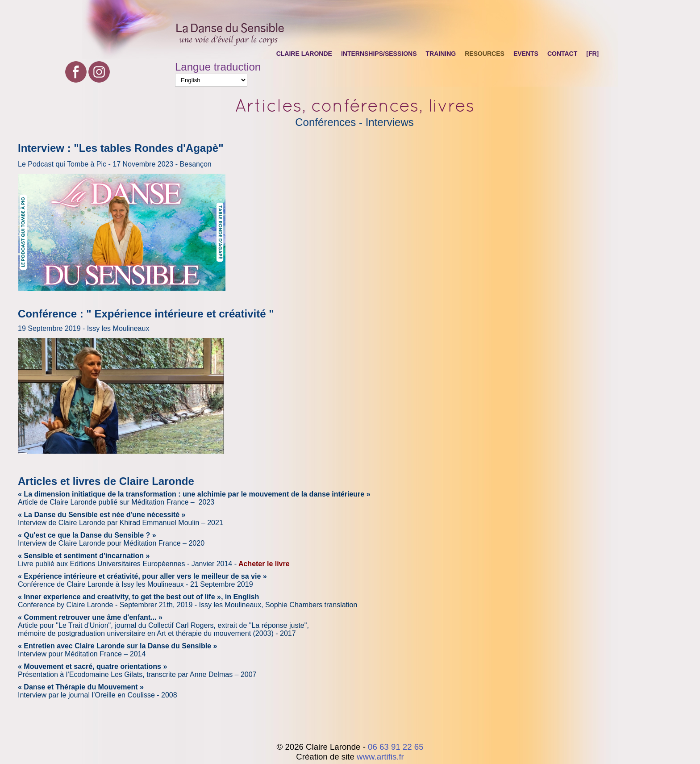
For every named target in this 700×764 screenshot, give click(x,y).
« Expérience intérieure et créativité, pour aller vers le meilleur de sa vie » (142, 576)
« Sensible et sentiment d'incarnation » (84, 556)
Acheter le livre (264, 564)
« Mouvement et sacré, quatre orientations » (92, 666)
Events (526, 54)
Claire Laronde (304, 54)
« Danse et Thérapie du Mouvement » (81, 687)
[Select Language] (211, 80)
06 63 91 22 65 (396, 747)
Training (441, 54)
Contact (562, 54)
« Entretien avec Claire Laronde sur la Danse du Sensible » (117, 646)
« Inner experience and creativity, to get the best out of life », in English (138, 597)
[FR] (592, 54)
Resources (485, 54)
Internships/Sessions (379, 54)
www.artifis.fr (380, 757)
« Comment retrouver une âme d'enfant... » (90, 617)
